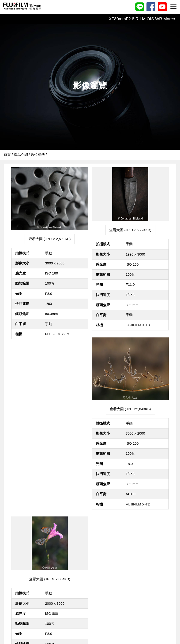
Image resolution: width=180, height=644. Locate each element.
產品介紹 (21, 155)
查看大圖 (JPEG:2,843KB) (130, 409)
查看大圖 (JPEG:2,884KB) (50, 579)
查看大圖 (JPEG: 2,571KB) (50, 239)
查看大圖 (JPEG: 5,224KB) (130, 230)
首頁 (7, 155)
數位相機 (38, 155)
